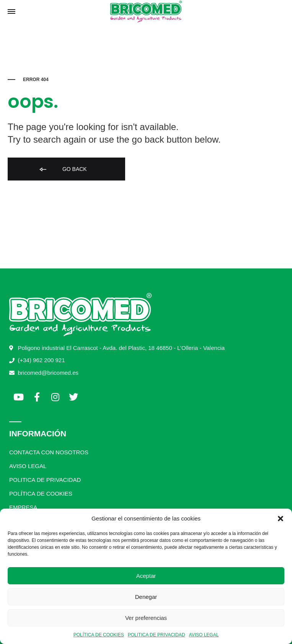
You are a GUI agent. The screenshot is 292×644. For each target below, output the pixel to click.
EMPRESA (23, 507)
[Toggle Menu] (11, 12)
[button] (281, 519)
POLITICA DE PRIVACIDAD (157, 635)
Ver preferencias (146, 618)
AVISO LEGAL (204, 635)
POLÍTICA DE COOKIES (99, 635)
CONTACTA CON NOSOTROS (49, 452)
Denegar (146, 597)
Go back (63, 170)
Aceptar (146, 576)
